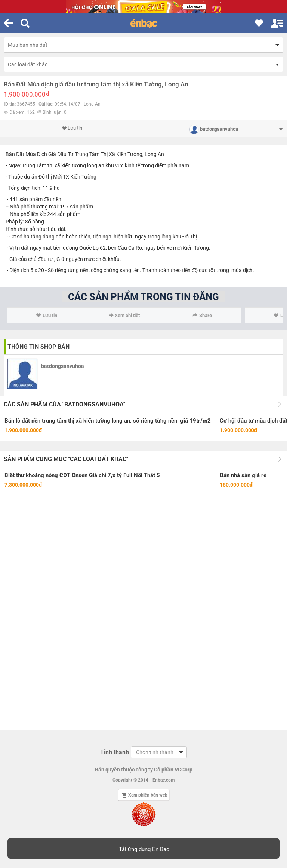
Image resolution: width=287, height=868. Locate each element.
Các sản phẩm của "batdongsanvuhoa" (64, 404)
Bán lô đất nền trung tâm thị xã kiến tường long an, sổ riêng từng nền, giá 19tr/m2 (108, 421)
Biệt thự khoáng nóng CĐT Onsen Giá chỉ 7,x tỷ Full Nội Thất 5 (82, 475)
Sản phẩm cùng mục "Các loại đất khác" (66, 459)
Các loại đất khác (28, 64)
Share (202, 315)
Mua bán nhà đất (28, 45)
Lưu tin (72, 128)
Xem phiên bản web (145, 795)
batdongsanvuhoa (63, 366)
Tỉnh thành (115, 752)
